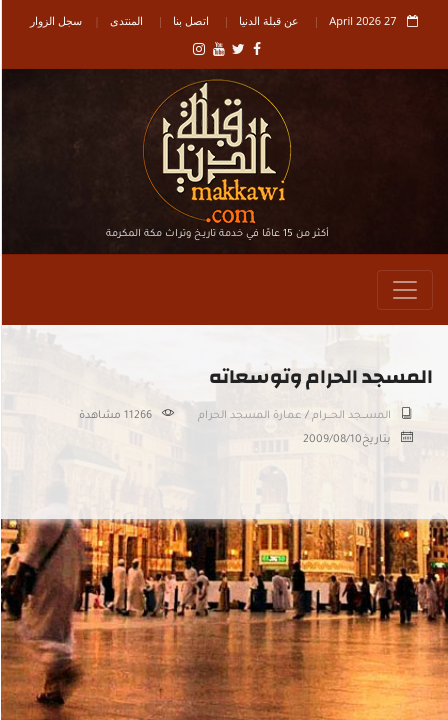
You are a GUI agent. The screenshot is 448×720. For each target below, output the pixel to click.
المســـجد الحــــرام (350, 416)
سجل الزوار (55, 20)
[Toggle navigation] (404, 290)
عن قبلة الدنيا (268, 20)
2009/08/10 (331, 440)
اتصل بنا (190, 20)
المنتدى (125, 20)
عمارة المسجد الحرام (249, 416)
